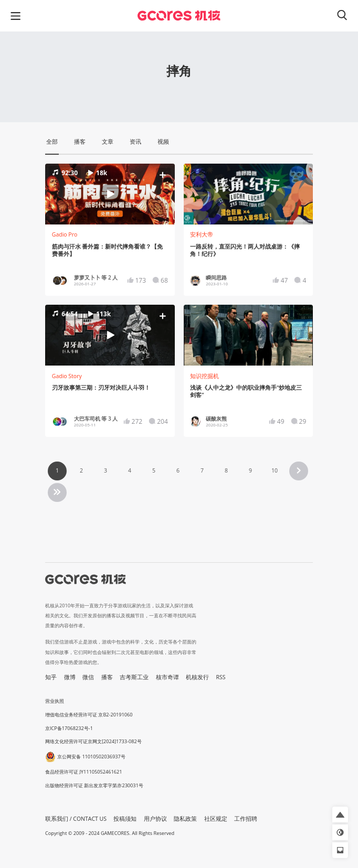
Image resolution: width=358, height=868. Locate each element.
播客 (107, 677)
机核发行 (197, 677)
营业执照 (55, 701)
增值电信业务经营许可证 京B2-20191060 (89, 715)
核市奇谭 (167, 677)
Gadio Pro (65, 234)
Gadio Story (67, 376)
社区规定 (216, 819)
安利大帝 (202, 234)
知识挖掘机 (204, 376)
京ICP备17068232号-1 (69, 728)
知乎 (51, 677)
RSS (221, 677)
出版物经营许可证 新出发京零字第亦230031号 (94, 785)
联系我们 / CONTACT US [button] (76, 819)
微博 (70, 677)
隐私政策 (185, 819)
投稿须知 (125, 819)
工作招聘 (246, 819)
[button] (110, 194)
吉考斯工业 (134, 677)
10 (275, 470)
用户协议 (155, 819)
